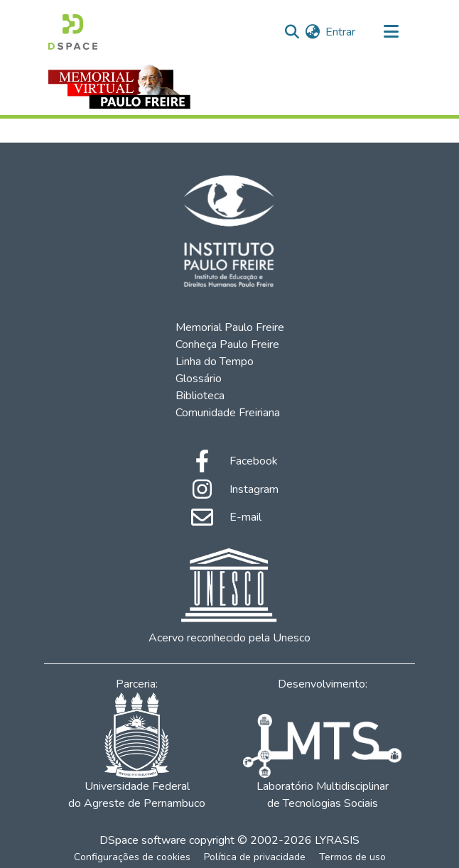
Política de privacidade (255, 857)
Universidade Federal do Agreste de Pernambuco (137, 752)
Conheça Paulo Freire (227, 345)
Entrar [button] (341, 32)
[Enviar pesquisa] (292, 32)
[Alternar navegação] (391, 32)
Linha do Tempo (215, 362)
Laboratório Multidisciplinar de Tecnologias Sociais (322, 763)
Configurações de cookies (132, 857)
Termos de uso (352, 857)
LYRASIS (337, 840)
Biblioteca (200, 396)
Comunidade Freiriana (228, 413)
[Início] (73, 32)
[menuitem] (312, 32)
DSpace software (143, 840)
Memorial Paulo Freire (230, 327)
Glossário (199, 379)
